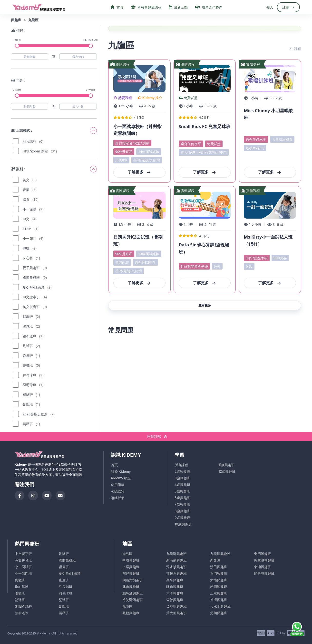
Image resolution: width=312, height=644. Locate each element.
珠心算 (28, 258)
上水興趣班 (219, 593)
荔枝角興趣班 (176, 573)
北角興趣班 (131, 587)
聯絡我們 (118, 498)
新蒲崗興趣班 (176, 560)
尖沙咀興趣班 (176, 606)
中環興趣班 (131, 560)
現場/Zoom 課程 (35, 151)
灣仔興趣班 (131, 573)
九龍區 (127, 606)
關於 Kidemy (121, 471)
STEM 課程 (24, 606)
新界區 (215, 560)
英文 (26, 180)
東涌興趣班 (263, 567)
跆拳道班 (29, 336)
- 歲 (150, 106)
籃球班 (28, 326)
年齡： (19, 80)
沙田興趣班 (219, 567)
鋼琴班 (28, 424)
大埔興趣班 (219, 580)
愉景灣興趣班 (264, 573)
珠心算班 (22, 587)
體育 (26, 199)
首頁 (114, 465)
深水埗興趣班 (176, 567)
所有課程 (181, 465)
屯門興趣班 (263, 554)
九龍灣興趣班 (176, 554)
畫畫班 (28, 365)
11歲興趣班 (227, 465)
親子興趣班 (31, 268)
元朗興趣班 (219, 613)
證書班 (28, 356)
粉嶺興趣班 (219, 587)
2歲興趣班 (182, 471)
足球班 (28, 346)
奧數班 (20, 580)
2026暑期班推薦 (35, 414)
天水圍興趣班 (220, 606)
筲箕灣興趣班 (133, 600)
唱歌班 (28, 317)
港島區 (127, 554)
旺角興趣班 (175, 587)
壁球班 (28, 395)
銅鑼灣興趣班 (133, 580)
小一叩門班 (23, 573)
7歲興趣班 (182, 504)
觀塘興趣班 (131, 613)
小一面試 (29, 209)
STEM (27, 229)
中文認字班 (31, 297)
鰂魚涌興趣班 (133, 593)
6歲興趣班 (182, 498)
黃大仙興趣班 (176, 613)
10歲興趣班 (183, 524)
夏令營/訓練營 (34, 287)
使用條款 (118, 485)
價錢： (19, 30)
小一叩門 (29, 238)
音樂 (26, 190)
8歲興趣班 (182, 511)
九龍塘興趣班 (220, 554)
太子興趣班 (175, 593)
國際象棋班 (31, 277)
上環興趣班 (131, 567)
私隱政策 (118, 491)
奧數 (26, 248)
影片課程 (29, 141)
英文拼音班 (31, 307)
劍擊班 (28, 404)
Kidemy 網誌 (121, 478)
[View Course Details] (139, 121)
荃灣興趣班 (219, 600)
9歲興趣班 (182, 518)
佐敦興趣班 (175, 600)
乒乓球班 (29, 375)
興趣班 (16, 20)
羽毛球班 (29, 385)
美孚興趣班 (175, 580)
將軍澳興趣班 (264, 560)
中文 (26, 219)
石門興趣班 (219, 573)
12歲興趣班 (227, 471)
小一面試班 (23, 567)
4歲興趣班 (182, 485)
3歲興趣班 (182, 478)
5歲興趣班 (182, 491)
